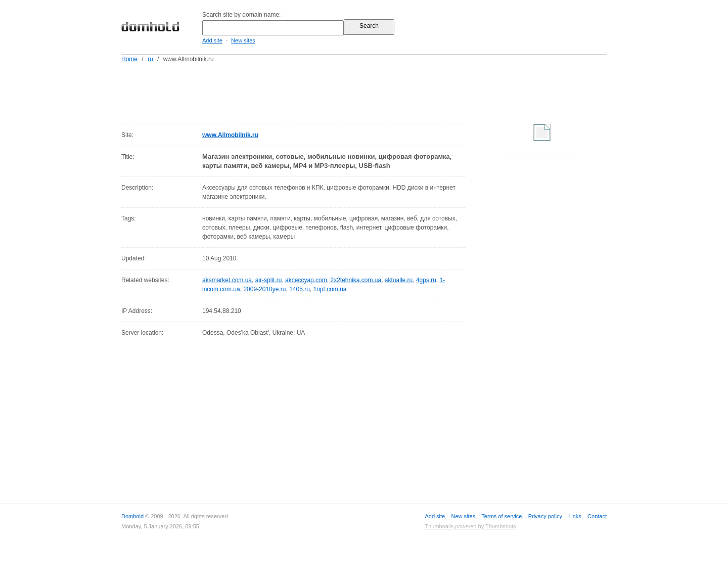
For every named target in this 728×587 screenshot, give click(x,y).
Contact (597, 516)
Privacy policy (545, 516)
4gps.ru (426, 280)
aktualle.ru (399, 280)
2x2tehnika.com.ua (356, 280)
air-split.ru (269, 280)
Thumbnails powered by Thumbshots (470, 526)
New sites (243, 40)
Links (575, 516)
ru (150, 59)
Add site (212, 40)
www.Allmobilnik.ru (230, 135)
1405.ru (300, 289)
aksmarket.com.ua (227, 280)
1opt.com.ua (330, 289)
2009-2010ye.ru (264, 289)
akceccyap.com (306, 280)
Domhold (132, 516)
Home (129, 59)
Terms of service (502, 516)
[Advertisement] (383, 92)
